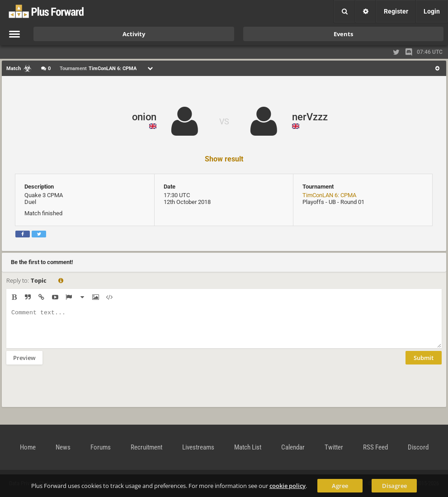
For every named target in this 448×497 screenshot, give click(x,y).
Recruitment (146, 447)
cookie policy (288, 486)
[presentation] (75, 392)
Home (28, 447)
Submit (424, 364)
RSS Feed (375, 447)
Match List (248, 447)
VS (224, 121)
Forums (101, 447)
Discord (418, 447)
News (63, 447)
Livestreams (198, 447)
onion (144, 117)
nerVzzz (310, 117)
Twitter (334, 447)
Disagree (394, 486)
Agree (340, 486)
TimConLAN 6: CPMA (329, 195)
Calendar (293, 447)
